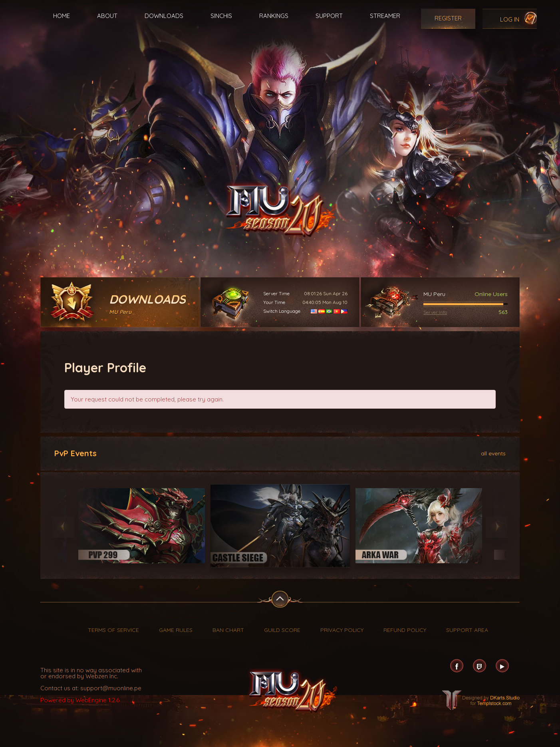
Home (62, 16)
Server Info (435, 312)
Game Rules (176, 630)
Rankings (274, 16)
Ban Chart (228, 630)
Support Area (467, 630)
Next (497, 527)
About (107, 16)
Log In (510, 19)
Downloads (164, 16)
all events (493, 453)
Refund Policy (405, 630)
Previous (63, 527)
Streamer (385, 16)
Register (448, 18)
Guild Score (282, 630)
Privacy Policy (342, 630)
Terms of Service (113, 630)
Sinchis (221, 16)
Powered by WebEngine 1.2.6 (80, 700)
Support (329, 16)
